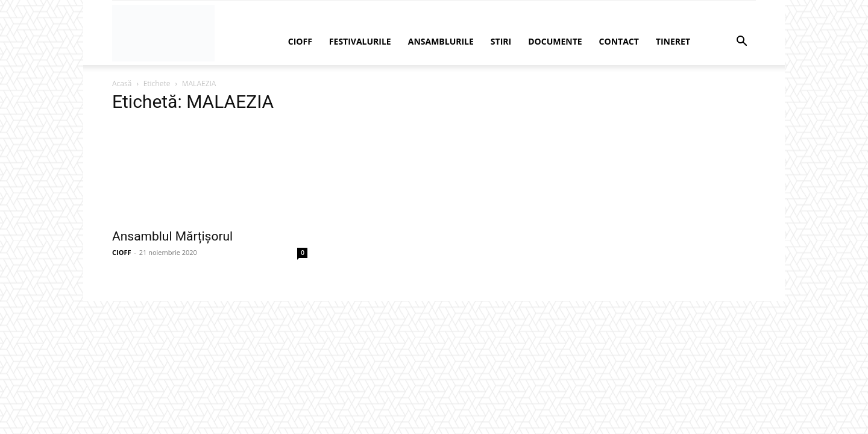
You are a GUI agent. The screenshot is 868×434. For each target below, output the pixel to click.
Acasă (122, 83)
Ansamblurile (441, 41)
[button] (741, 42)
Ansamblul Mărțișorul (172, 236)
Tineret (673, 41)
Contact (619, 41)
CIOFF (300, 41)
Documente (555, 41)
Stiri (501, 41)
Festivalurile (360, 41)
